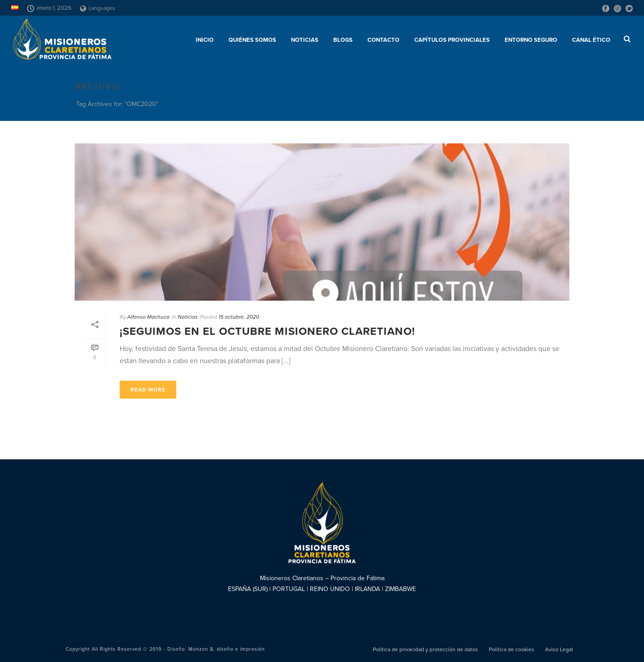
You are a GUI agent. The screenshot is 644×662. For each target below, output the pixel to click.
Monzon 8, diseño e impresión (227, 649)
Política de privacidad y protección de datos (425, 649)
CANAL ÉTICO (591, 40)
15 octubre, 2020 (239, 317)
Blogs (343, 40)
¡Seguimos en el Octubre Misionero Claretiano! (267, 331)
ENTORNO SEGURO (531, 40)
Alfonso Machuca (148, 317)
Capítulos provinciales (452, 40)
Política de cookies (512, 649)
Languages (98, 8)
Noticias (305, 40)
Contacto (383, 40)
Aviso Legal (559, 649)
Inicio (205, 40)
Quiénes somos (252, 40)
